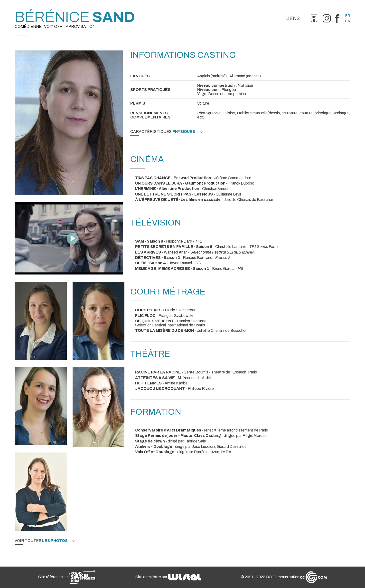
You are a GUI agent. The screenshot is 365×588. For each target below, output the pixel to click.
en (348, 21)
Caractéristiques (167, 132)
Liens (293, 18)
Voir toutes (45, 541)
